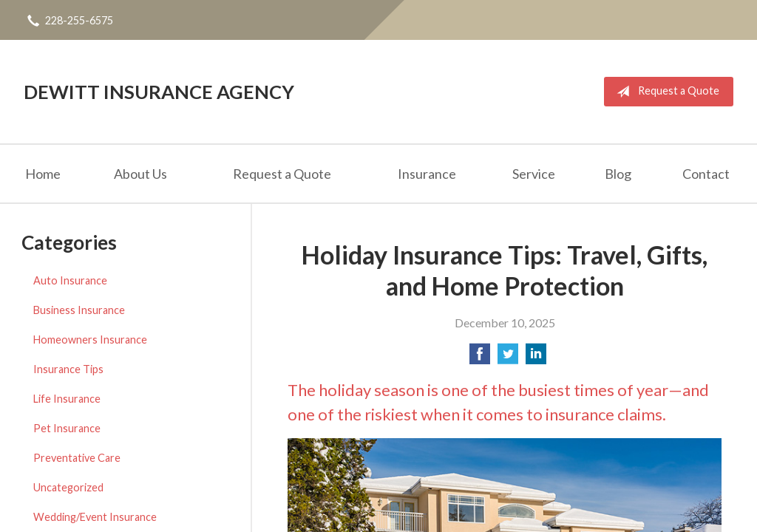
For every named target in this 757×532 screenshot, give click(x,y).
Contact (706, 174)
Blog (618, 174)
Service (534, 174)
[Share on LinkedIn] (536, 358)
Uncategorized (68, 487)
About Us (140, 174)
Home (43, 174)
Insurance (427, 174)
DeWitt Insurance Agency (159, 92)
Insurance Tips (68, 369)
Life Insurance (67, 399)
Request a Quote (665, 92)
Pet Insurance (67, 428)
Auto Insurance (70, 280)
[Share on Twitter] (508, 358)
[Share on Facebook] (480, 358)
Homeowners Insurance (90, 340)
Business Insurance (79, 310)
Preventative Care (77, 458)
